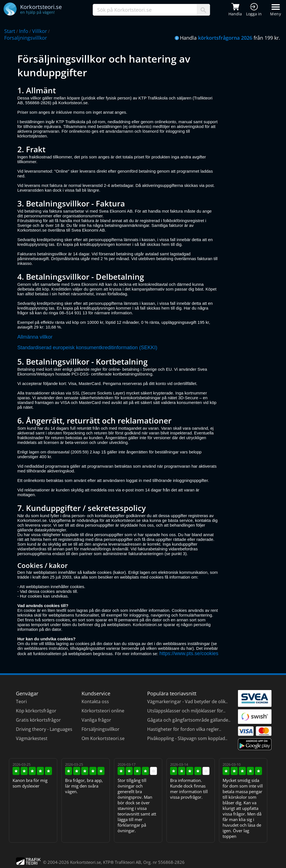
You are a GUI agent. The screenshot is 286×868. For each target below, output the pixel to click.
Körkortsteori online (103, 711)
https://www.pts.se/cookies (189, 653)
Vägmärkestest (32, 738)
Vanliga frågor (96, 720)
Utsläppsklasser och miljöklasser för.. (186, 711)
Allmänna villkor (35, 337)
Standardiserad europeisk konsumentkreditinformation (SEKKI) (87, 348)
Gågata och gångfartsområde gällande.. (189, 720)
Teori (21, 701)
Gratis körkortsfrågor (38, 720)
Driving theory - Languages (44, 729)
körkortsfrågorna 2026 (225, 38)
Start (10, 31)
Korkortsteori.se (85, 862)
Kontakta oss (95, 701)
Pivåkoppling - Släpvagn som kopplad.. (187, 738)
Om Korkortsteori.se (103, 738)
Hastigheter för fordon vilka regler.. (184, 729)
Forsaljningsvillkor (26, 38)
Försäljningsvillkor (101, 729)
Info (24, 31)
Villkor (40, 31)
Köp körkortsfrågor (36, 711)
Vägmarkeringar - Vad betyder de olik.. (187, 701)
